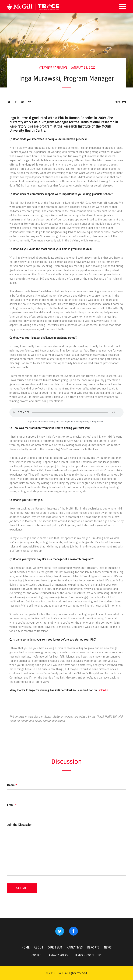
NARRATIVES (75, 947)
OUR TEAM (55, 947)
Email (12, 805)
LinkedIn (103, 690)
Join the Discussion (20, 825)
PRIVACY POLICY (59, 955)
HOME (25, 947)
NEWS (108, 947)
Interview (45, 68)
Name (12, 785)
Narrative (60, 68)
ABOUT (39, 947)
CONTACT (37, 955)
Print (117, 102)
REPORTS (93, 947)
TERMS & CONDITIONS (88, 955)
